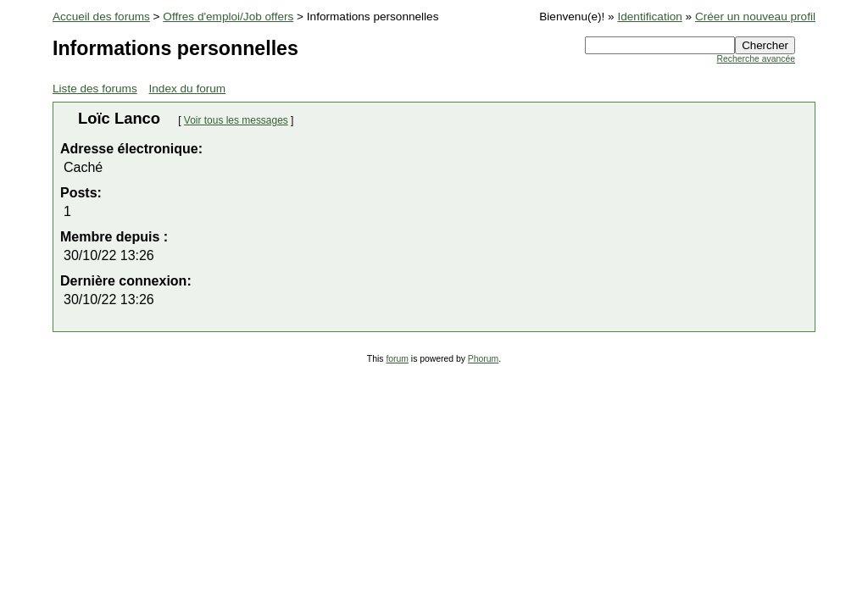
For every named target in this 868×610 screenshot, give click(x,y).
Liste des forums (95, 89)
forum (397, 359)
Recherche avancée (756, 59)
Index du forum (188, 89)
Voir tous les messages (236, 120)
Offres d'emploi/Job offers (228, 17)
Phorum (483, 359)
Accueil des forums (101, 17)
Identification (649, 17)
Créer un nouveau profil (755, 17)
